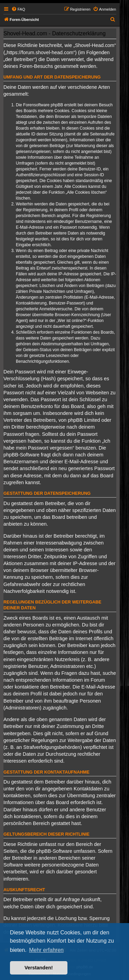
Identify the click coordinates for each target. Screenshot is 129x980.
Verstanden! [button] (39, 968)
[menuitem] (18, 9)
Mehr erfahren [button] (46, 950)
